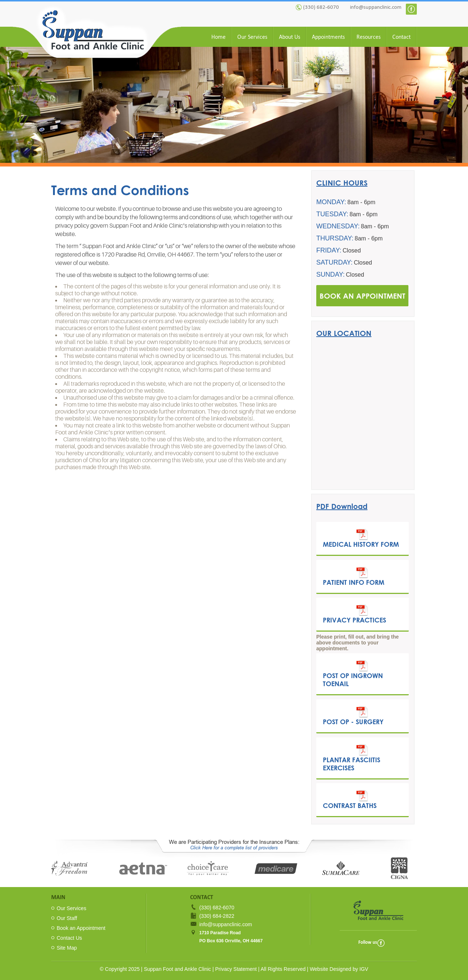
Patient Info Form (354, 576)
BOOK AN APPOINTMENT (362, 296)
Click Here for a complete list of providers (234, 848)
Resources (369, 37)
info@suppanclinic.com (376, 7)
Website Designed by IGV (339, 969)
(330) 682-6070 (321, 7)
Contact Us (69, 938)
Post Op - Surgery (353, 716)
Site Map (67, 948)
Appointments (328, 37)
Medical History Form (361, 538)
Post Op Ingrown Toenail (353, 674)
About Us (290, 37)
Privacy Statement (236, 969)
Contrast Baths (350, 800)
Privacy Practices (354, 614)
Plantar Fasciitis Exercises (352, 758)
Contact (401, 37)
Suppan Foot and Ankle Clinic (177, 969)
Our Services (252, 37)
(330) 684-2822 (217, 916)
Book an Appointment (81, 928)
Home (218, 37)
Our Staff (67, 918)
